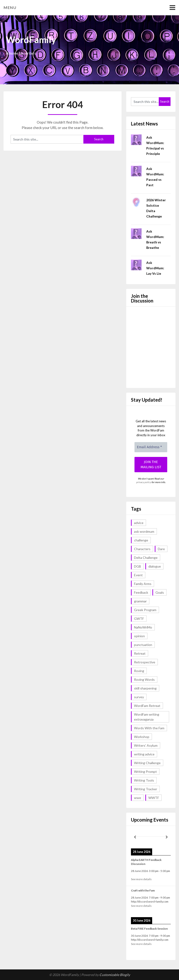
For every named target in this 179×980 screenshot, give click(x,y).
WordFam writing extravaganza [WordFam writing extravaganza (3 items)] (147, 717)
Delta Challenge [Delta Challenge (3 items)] (146, 558)
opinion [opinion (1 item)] (139, 636)
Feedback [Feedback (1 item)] (141, 592)
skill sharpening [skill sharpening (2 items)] (145, 688)
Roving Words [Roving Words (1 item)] (144, 680)
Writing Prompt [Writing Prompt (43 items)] (145, 772)
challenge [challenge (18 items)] (141, 540)
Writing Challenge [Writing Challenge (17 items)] (147, 763)
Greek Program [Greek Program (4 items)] (145, 610)
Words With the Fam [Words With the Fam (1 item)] (149, 728)
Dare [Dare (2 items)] (161, 549)
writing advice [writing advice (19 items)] (144, 754)
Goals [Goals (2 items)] (160, 592)
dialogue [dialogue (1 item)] (155, 566)
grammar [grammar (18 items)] (140, 601)
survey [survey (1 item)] (139, 697)
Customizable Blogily (115, 975)
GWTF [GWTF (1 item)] (139, 619)
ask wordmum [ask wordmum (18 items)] (144, 531)
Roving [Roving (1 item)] (139, 671)
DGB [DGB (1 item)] (138, 566)
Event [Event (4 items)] (138, 575)
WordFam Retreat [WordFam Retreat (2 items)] (147, 706)
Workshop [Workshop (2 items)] (142, 737)
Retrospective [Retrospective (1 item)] (145, 662)
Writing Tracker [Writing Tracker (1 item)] (146, 789)
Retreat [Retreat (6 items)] (140, 653)
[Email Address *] (151, 447)
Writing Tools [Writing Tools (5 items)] (144, 780)
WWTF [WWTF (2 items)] (154, 798)
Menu (10, 7)
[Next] (167, 837)
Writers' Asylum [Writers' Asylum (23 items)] (146, 745)
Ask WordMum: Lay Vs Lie (155, 268)
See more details (141, 879)
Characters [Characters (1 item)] (142, 549)
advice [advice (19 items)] (139, 523)
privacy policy (144, 482)
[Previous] (135, 837)
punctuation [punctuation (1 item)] (143, 645)
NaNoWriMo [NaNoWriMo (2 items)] (143, 627)
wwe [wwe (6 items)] (138, 798)
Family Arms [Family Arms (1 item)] (143, 584)
